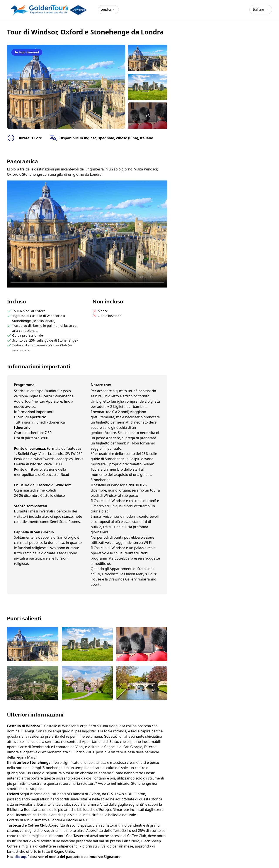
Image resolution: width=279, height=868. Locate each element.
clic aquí (21, 857)
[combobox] (261, 10)
